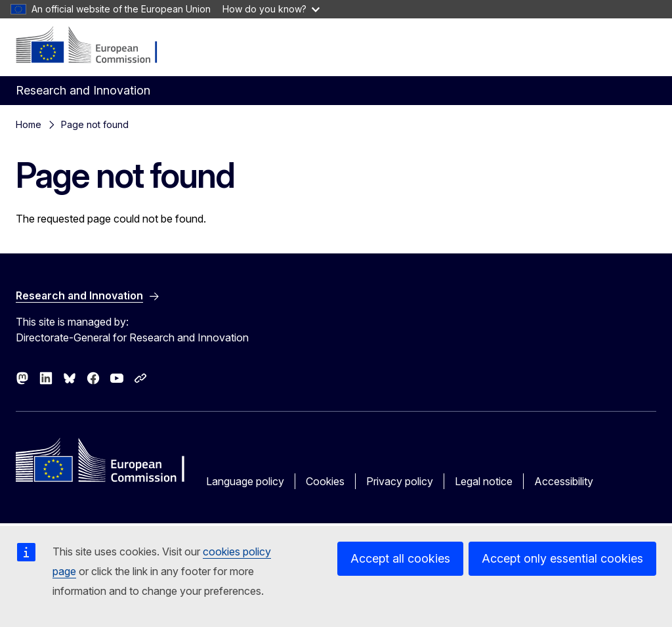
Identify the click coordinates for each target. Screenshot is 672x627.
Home (29, 124)
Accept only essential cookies (562, 558)
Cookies (325, 481)
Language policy (245, 481)
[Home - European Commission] (95, 46)
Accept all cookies (400, 558)
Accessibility (564, 481)
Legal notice (484, 481)
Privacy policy (400, 481)
